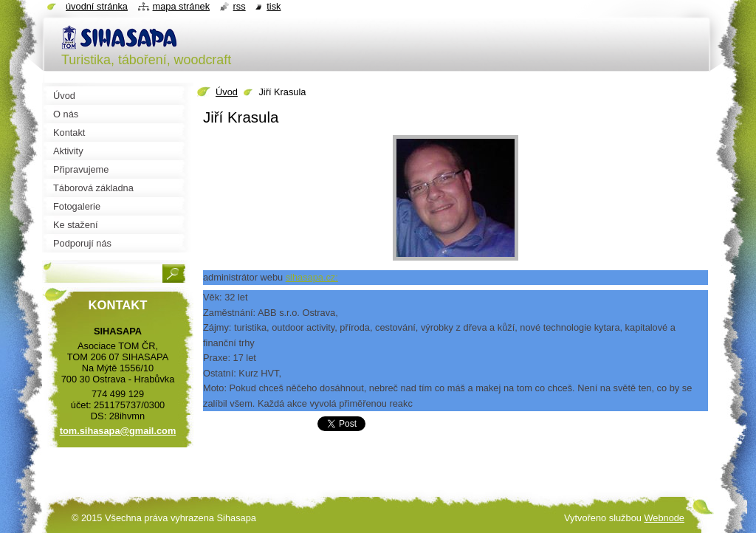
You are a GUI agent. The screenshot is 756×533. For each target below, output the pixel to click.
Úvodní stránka (97, 6)
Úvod (227, 92)
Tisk (274, 6)
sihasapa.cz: (312, 277)
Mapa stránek (182, 6)
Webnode (664, 518)
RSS (240, 6)
